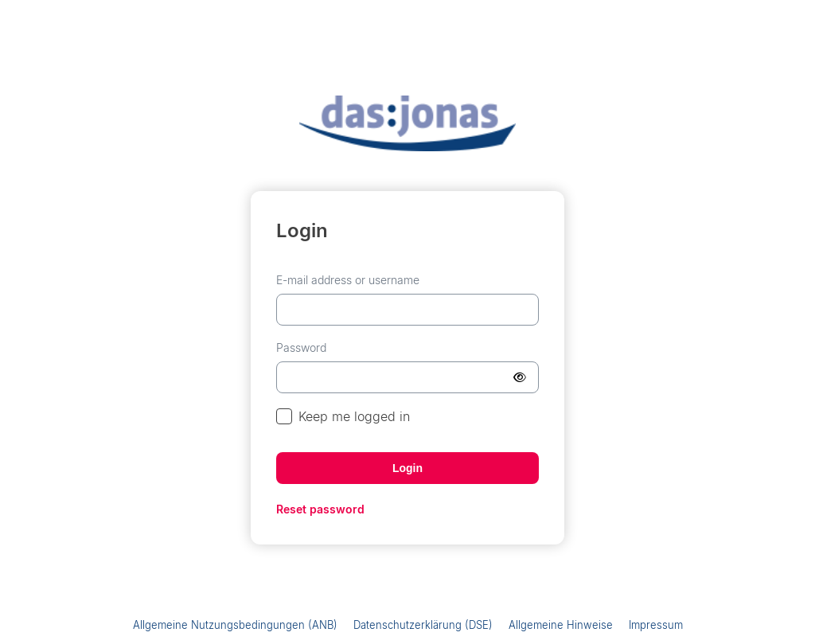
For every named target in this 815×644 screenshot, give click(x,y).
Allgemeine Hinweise (561, 625)
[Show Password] (520, 377)
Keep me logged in (343, 417)
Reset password (320, 509)
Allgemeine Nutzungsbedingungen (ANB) (235, 625)
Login (407, 468)
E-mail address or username (348, 280)
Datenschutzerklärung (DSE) (423, 625)
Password (301, 347)
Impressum (656, 625)
